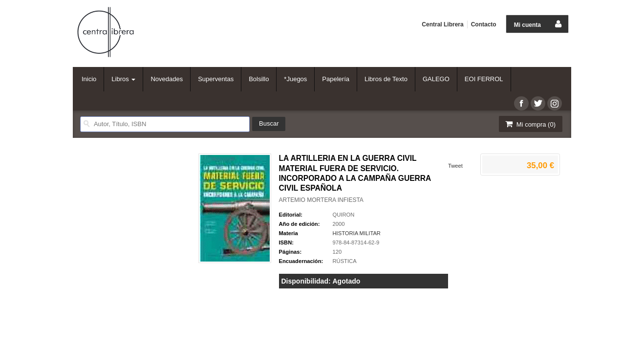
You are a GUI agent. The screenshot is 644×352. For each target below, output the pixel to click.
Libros (123, 79)
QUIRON (344, 215)
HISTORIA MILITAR (357, 233)
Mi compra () (530, 124)
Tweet (455, 166)
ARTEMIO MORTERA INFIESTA (321, 200)
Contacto (484, 24)
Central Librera (442, 24)
